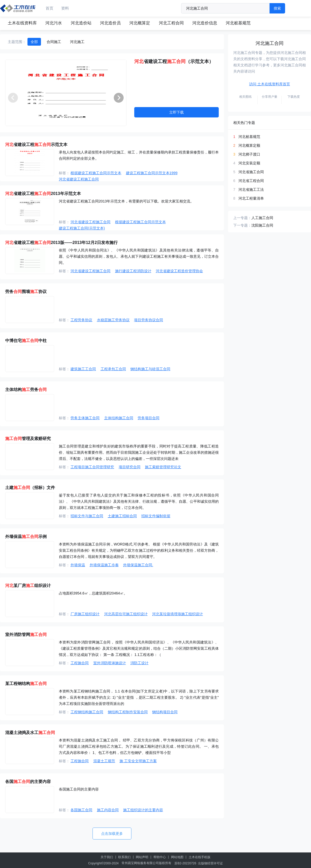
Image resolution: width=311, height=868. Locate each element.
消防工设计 (139, 663)
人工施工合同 (262, 218)
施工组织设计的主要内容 (143, 810)
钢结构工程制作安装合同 (128, 712)
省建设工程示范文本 (36, 145)
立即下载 (176, 112)
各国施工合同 (81, 810)
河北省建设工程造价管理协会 (179, 271)
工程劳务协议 (81, 320)
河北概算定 (140, 23)
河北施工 (77, 42)
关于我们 (107, 857)
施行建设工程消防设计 (133, 271)
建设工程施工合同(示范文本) (82, 228)
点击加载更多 (112, 834)
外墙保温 (78, 565)
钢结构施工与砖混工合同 (150, 369)
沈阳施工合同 (262, 225)
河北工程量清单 (251, 198)
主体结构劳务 (26, 390)
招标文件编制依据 (156, 516)
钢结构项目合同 (165, 712)
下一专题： (242, 225)
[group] (66, 93)
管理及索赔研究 (28, 439)
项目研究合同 (130, 467)
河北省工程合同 (251, 181)
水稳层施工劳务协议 (113, 320)
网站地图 (177, 857)
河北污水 (54, 23)
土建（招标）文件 (30, 488)
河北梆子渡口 (249, 154)
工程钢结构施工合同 (87, 712)
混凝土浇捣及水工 (30, 733)
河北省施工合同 (251, 172)
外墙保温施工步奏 (104, 565)
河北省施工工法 (251, 190)
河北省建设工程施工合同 (79, 179)
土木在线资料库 (22, 23)
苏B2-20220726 (185, 863)
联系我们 (124, 857)
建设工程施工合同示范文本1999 (152, 173)
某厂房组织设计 (28, 586)
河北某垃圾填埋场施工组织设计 (178, 614)
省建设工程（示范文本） (174, 61)
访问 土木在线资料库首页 (270, 84)
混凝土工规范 (104, 761)
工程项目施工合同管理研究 (92, 467)
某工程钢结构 (26, 684)
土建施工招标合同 (122, 516)
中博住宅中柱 (26, 341)
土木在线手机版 (200, 857)
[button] (119, 98)
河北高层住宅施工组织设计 (126, 614)
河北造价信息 (205, 23)
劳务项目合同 (149, 418)
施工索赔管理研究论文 (163, 467)
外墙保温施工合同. (138, 565)
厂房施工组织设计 (85, 614)
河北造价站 (81, 23)
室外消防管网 (26, 635)
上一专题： (242, 218)
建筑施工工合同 (83, 369)
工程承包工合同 (113, 369)
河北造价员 (110, 23)
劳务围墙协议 (26, 292)
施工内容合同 (108, 810)
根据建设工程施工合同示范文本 (96, 173)
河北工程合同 (171, 23)
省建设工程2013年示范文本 (43, 194)
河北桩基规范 (238, 23)
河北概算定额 (249, 145)
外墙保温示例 (26, 537)
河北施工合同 (270, 43)
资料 (65, 8)
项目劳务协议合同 (149, 320)
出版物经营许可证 (210, 863)
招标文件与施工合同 (87, 516)
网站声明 (142, 857)
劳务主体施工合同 (85, 418)
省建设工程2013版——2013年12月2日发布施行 (61, 243)
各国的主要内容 (28, 782)
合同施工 (54, 42)
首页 (50, 8)
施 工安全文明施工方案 (138, 761)
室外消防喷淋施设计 (110, 663)
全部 (34, 42)
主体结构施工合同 (119, 418)
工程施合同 (80, 663)
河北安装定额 (249, 163)
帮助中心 (160, 857)
